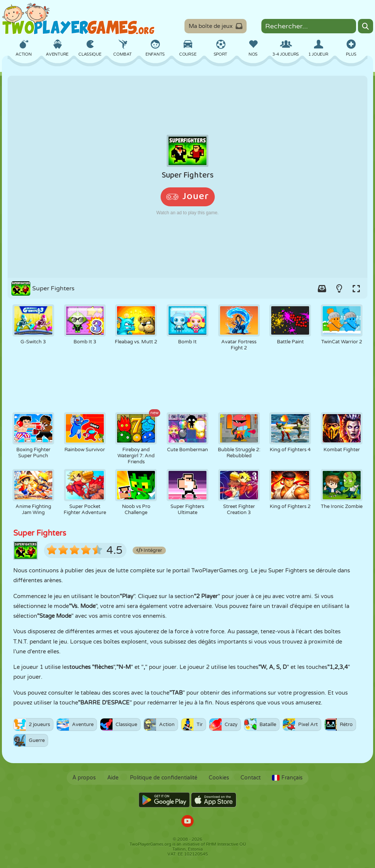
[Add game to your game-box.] (322, 288)
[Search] (366, 26)
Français (287, 778)
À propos (84, 778)
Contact (251, 778)
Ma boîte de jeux (216, 26)
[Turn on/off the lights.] (339, 288)
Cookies (219, 778)
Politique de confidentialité (164, 778)
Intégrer (149, 550)
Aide (113, 778)
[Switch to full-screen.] (356, 288)
